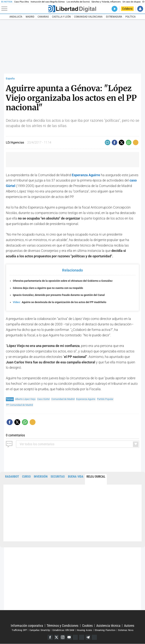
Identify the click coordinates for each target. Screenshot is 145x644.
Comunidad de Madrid (63, 399)
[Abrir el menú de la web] (24, 9)
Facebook (50, 637)
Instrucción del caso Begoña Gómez (48, 2)
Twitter (56, 637)
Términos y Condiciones (62, 626)
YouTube (69, 637)
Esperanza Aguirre (86, 399)
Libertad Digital (72, 617)
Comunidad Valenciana (88, 17)
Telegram (88, 637)
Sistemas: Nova (126, 630)
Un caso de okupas (132, 2)
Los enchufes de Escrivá (78, 2)
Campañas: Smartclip (40, 630)
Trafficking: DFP (19, 630)
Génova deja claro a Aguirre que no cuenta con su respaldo (48, 288)
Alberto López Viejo (25, 399)
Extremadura (114, 17)
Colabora (127, 9)
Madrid (30, 17)
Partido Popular (105, 399)
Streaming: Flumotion (105, 630)
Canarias (43, 17)
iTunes (95, 637)
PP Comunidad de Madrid (19, 405)
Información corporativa (27, 626)
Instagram (63, 637)
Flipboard (82, 637)
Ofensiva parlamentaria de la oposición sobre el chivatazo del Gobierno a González (63, 281)
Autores (129, 626)
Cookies (87, 626)
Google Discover (75, 637)
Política (130, 17)
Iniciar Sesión (140, 9)
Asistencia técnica (108, 626)
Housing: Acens (84, 630)
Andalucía (16, 17)
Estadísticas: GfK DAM (63, 630)
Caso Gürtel (43, 399)
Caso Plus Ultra (21, 2)
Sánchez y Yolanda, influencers (106, 2)
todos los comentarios (37, 444)
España (10, 79)
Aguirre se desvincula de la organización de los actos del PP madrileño (60, 302)
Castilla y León (61, 17)
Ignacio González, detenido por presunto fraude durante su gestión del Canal (59, 295)
